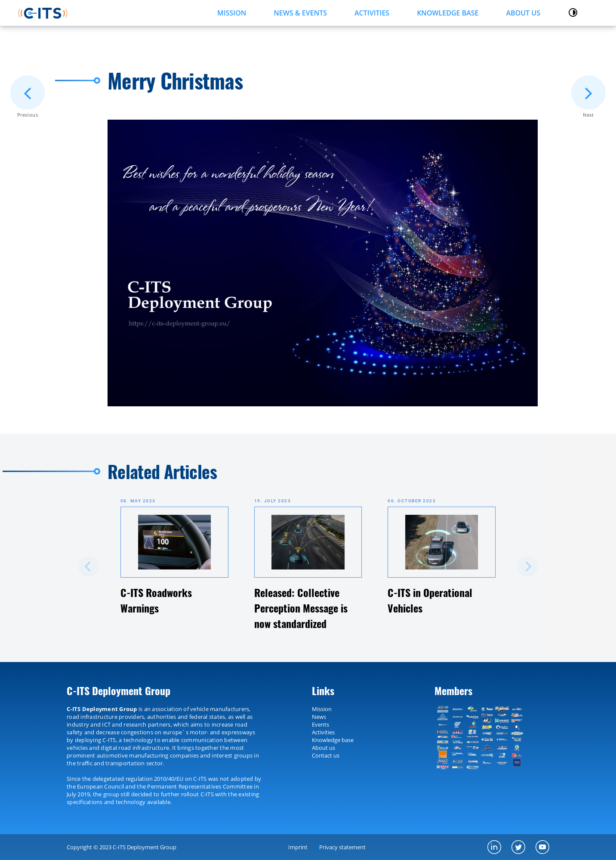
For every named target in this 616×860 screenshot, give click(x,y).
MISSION (232, 13)
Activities (323, 732)
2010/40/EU (169, 779)
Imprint (298, 847)
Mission (322, 709)
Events (320, 724)
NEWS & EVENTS (300, 13)
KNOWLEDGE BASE (448, 13)
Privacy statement (342, 847)
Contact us (326, 755)
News (319, 717)
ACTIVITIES (372, 13)
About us (523, 13)
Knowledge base (333, 740)
